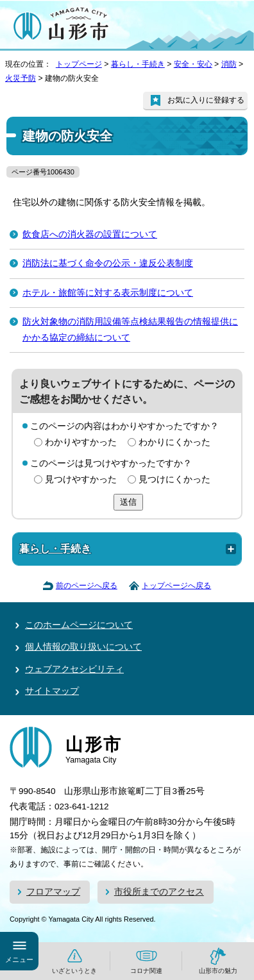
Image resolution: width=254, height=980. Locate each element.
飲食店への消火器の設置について (90, 234)
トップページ (79, 64)
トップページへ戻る (176, 586)
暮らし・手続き (138, 64)
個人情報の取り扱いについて (83, 647)
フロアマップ (53, 892)
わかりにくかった (174, 442)
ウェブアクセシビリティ (74, 669)
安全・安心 (193, 64)
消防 (229, 64)
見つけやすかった (81, 479)
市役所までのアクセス (159, 892)
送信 (128, 502)
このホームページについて (79, 625)
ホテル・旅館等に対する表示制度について (108, 293)
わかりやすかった (81, 442)
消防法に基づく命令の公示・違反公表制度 (108, 263)
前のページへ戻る (87, 586)
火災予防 (21, 78)
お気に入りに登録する (206, 100)
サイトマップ (52, 691)
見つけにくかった (174, 479)
